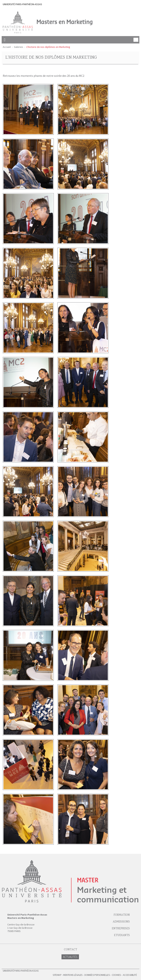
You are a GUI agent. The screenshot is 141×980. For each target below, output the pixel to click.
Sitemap (57, 975)
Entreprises (121, 929)
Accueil (7, 47)
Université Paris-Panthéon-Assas (21, 971)
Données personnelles (97, 975)
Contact (70, 950)
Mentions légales (73, 975)
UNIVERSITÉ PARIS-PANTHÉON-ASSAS (22, 4)
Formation (122, 915)
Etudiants (122, 935)
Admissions (121, 922)
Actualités (70, 957)
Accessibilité (130, 975)
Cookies (116, 975)
